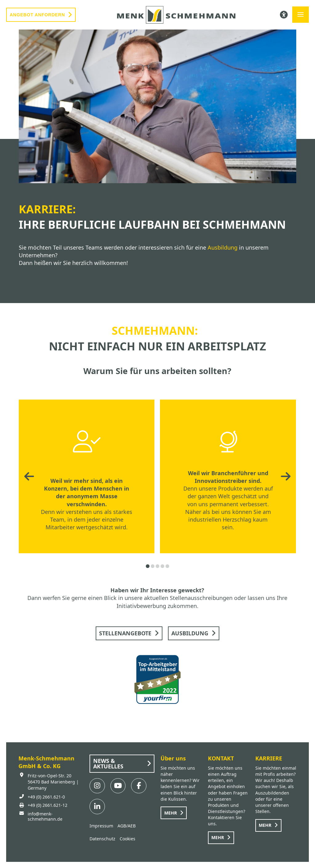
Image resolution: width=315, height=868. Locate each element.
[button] (301, 15)
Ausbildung (223, 247)
